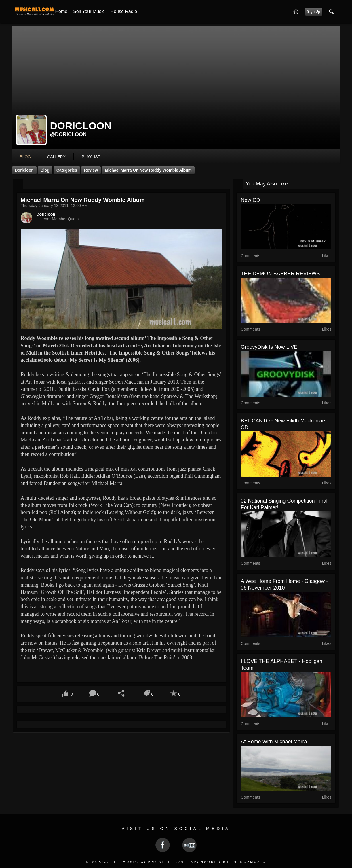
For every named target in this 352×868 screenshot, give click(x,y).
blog (25, 157)
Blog (45, 170)
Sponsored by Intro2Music (228, 862)
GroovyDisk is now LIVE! (270, 347)
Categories (67, 170)
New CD (250, 200)
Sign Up (314, 12)
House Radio (124, 11)
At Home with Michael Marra (274, 742)
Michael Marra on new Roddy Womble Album (148, 170)
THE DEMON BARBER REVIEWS (280, 274)
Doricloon (24, 170)
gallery (56, 157)
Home (61, 11)
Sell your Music (89, 11)
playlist (91, 157)
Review (91, 170)
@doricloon (69, 134)
